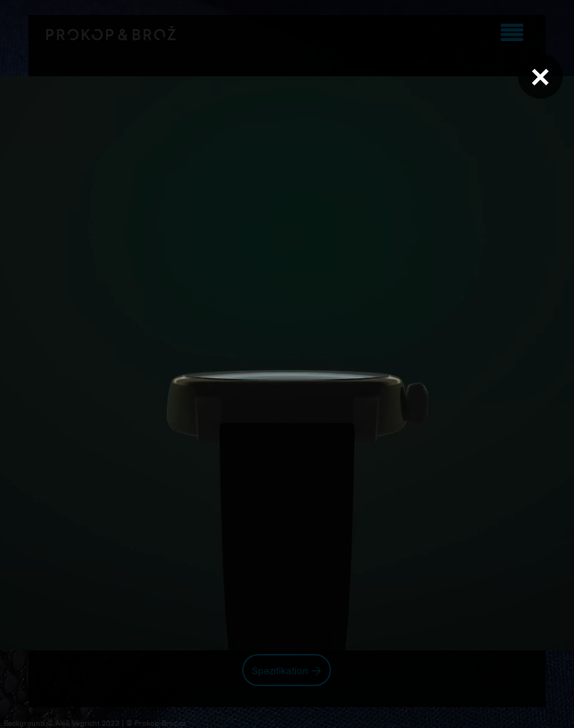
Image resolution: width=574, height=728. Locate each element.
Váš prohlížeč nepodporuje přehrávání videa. (287, 363)
